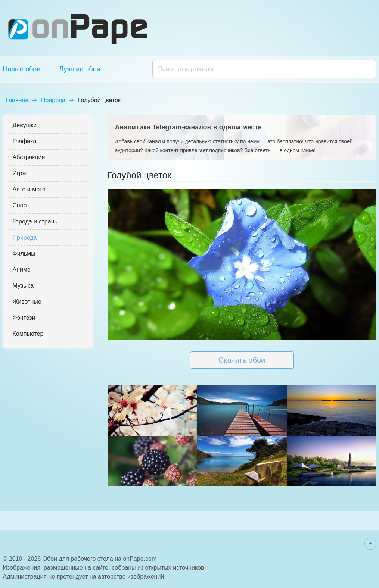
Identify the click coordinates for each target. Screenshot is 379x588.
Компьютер (28, 334)
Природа (53, 100)
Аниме (22, 270)
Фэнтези (24, 318)
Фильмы (24, 254)
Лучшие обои (80, 69)
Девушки (25, 125)
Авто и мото (29, 189)
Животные (27, 302)
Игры (20, 173)
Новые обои (22, 69)
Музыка (23, 286)
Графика (25, 141)
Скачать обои (242, 360)
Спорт (21, 205)
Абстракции (29, 157)
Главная (17, 100)
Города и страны (36, 221)
